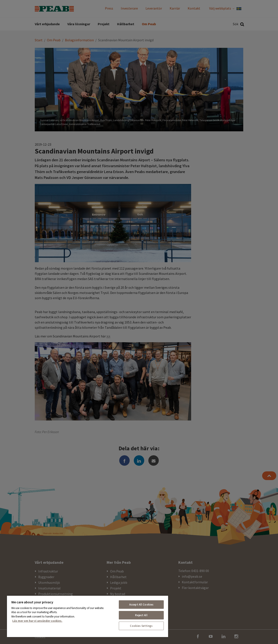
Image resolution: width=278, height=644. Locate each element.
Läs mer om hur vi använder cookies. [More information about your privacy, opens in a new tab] (37, 621)
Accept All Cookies (141, 605)
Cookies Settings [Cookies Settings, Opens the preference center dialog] (141, 626)
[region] (88, 616)
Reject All (141, 615)
